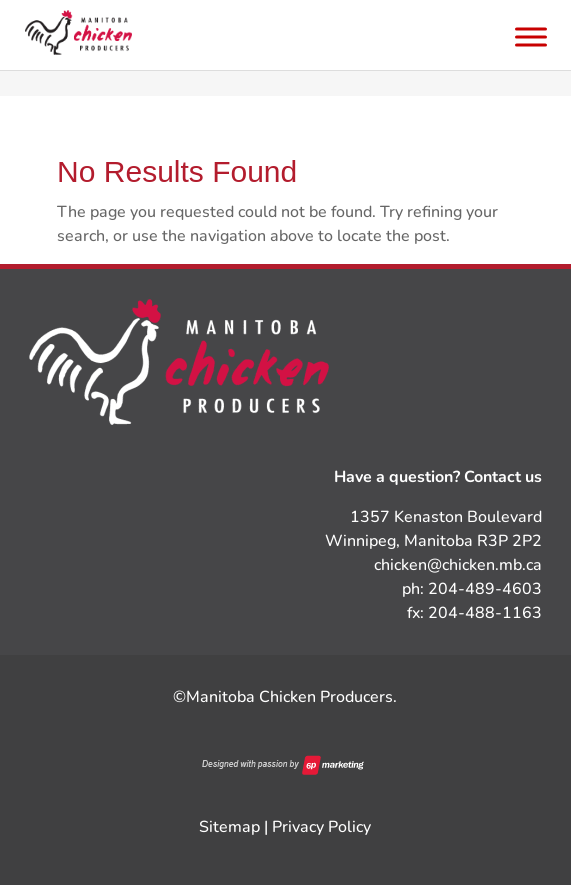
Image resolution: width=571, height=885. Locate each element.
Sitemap (229, 827)
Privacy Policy (321, 827)
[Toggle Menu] (531, 36)
